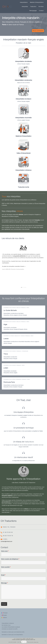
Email (3, 575)
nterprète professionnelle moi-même (18, 487)
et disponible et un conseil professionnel (24, 461)
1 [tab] (21, 287)
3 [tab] (24, 287)
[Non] (45, 641)
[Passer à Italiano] (4, 618)
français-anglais (36, 39)
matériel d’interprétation (15, 431)
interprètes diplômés (7, 496)
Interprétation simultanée (10, 327)
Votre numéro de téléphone (10, 559)
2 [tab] (23, 287)
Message (4, 583)
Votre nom (5, 551)
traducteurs (29, 442)
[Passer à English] (4, 615)
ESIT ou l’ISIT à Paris (8, 203)
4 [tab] (26, 287)
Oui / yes (24, 642)
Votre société (6, 567)
